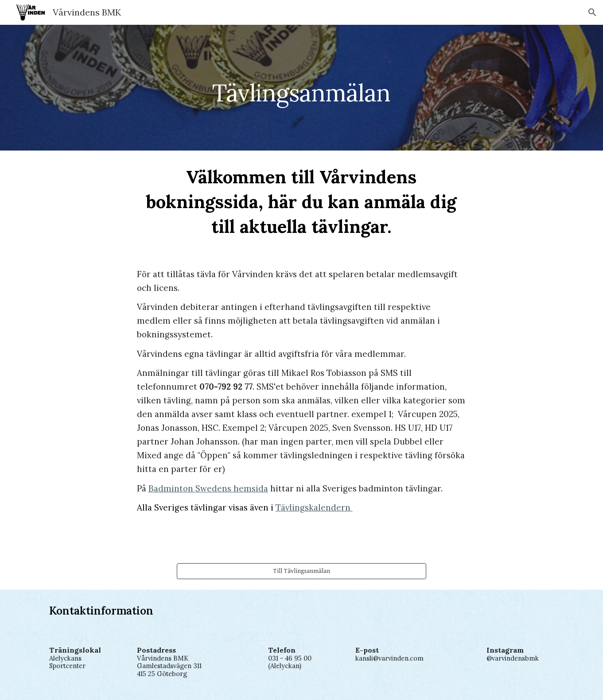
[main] (302, 87)
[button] (592, 12)
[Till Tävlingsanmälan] (301, 571)
